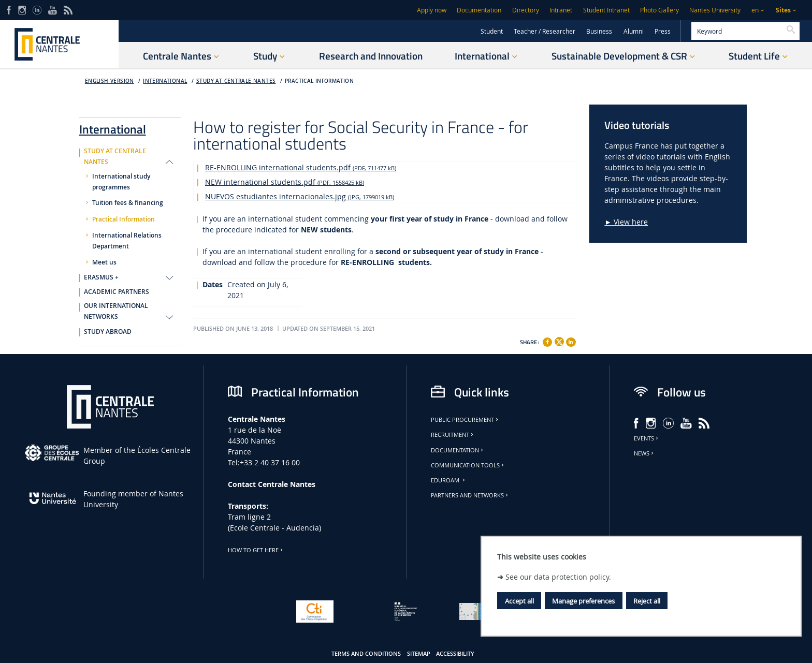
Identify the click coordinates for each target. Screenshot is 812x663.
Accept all (519, 601)
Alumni (634, 31)
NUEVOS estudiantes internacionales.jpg (300, 196)
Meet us (104, 262)
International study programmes (121, 182)
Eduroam (449, 480)
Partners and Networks (470, 495)
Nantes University (715, 10)
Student (492, 31)
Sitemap (419, 654)
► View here (626, 222)
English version (110, 81)
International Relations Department (127, 241)
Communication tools (468, 465)
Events (647, 438)
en (755, 10)
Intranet (561, 10)
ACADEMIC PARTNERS (117, 292)
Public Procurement (465, 420)
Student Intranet (606, 10)
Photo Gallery (659, 10)
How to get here (256, 550)
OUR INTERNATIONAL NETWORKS (116, 311)
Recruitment (453, 435)
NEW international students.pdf (285, 182)
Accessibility (455, 654)
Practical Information (319, 81)
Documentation (479, 10)
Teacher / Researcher (545, 31)
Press (663, 31)
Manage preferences (583, 601)
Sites (783, 10)
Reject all (647, 601)
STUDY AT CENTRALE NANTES (236, 81)
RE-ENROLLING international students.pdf (301, 167)
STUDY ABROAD (108, 332)
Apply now (432, 10)
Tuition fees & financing (128, 203)
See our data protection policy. (558, 577)
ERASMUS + (101, 277)
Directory (526, 10)
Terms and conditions (366, 654)
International (165, 81)
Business (599, 31)
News (644, 453)
